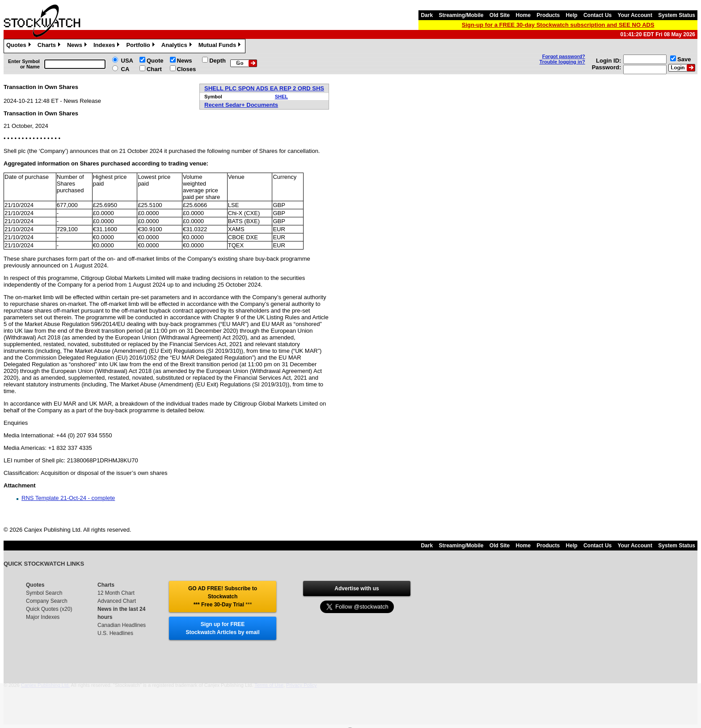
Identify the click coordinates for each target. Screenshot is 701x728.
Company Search (47, 601)
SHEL (281, 97)
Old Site (500, 15)
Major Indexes (43, 617)
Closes (187, 69)
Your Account (635, 15)
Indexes (108, 46)
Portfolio (141, 46)
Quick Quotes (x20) (49, 609)
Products (548, 15)
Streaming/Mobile (461, 15)
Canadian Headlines (122, 625)
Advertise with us (357, 588)
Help (572, 15)
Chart (154, 69)
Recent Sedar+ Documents (241, 105)
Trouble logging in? (562, 62)
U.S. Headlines (115, 633)
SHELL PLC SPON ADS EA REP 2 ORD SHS (264, 88)
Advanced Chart (117, 601)
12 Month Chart (116, 593)
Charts (50, 46)
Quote (155, 61)
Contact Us (598, 15)
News (78, 46)
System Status (677, 15)
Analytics (178, 46)
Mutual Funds (221, 46)
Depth (217, 61)
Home (523, 15)
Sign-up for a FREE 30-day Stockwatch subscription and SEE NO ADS (558, 25)
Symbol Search (44, 593)
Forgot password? (564, 56)
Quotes (20, 46)
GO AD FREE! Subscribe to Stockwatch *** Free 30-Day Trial (223, 597)
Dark (427, 15)
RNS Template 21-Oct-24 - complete (68, 498)
